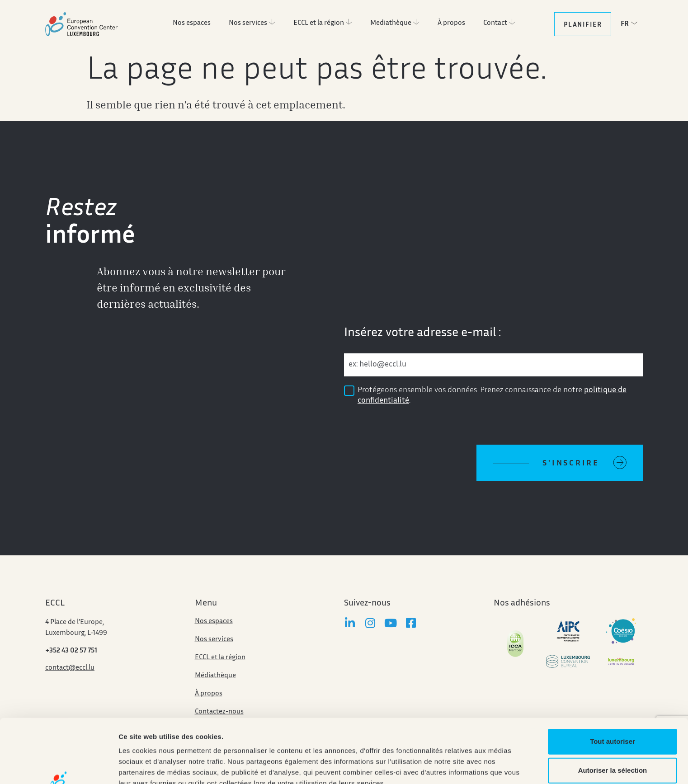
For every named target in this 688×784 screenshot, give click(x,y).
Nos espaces (214, 638)
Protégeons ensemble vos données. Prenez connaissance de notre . (492, 396)
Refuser (613, 739)
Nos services (214, 656)
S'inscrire (571, 464)
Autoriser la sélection (613, 710)
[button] (631, 23)
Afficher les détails (149, 766)
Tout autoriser (613, 681)
